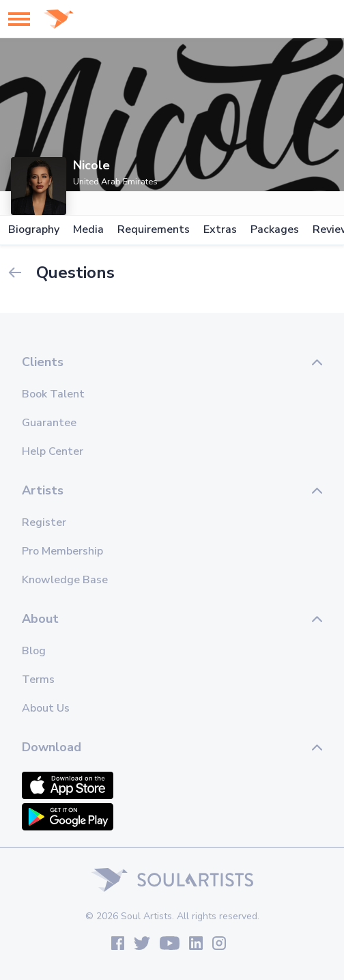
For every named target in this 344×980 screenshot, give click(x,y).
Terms (38, 680)
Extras (220, 230)
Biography (34, 230)
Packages (275, 230)
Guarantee (49, 423)
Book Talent (53, 394)
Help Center (53, 451)
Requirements (154, 230)
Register (44, 522)
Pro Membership (62, 551)
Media (88, 230)
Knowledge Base (65, 580)
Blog (34, 651)
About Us (46, 708)
